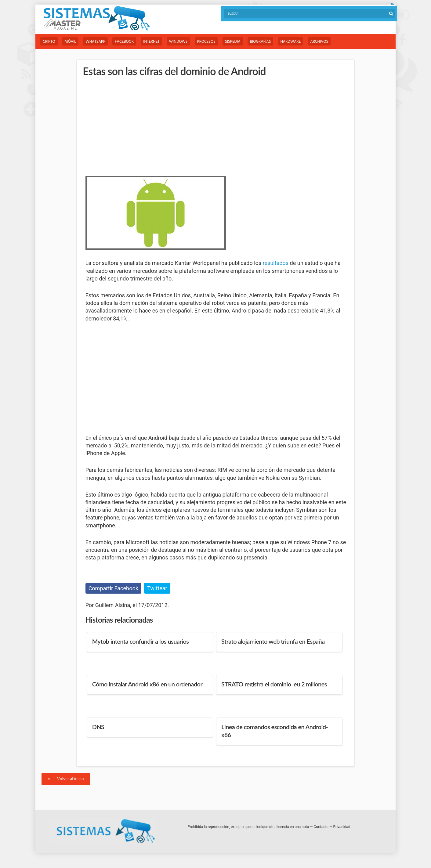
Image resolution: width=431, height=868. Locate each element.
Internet (151, 42)
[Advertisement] (131, 125)
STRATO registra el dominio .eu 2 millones (274, 684)
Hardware (290, 42)
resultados (276, 263)
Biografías (261, 42)
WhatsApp (95, 42)
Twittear (157, 588)
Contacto (321, 827)
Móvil (71, 42)
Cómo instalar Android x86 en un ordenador (147, 684)
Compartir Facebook (113, 588)
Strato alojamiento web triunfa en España (273, 641)
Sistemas (96, 18)
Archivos (319, 42)
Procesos (206, 42)
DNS (98, 727)
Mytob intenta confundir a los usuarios (141, 641)
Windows (178, 42)
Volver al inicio (66, 779)
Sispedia (233, 42)
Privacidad (342, 827)
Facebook (124, 42)
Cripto (49, 42)
